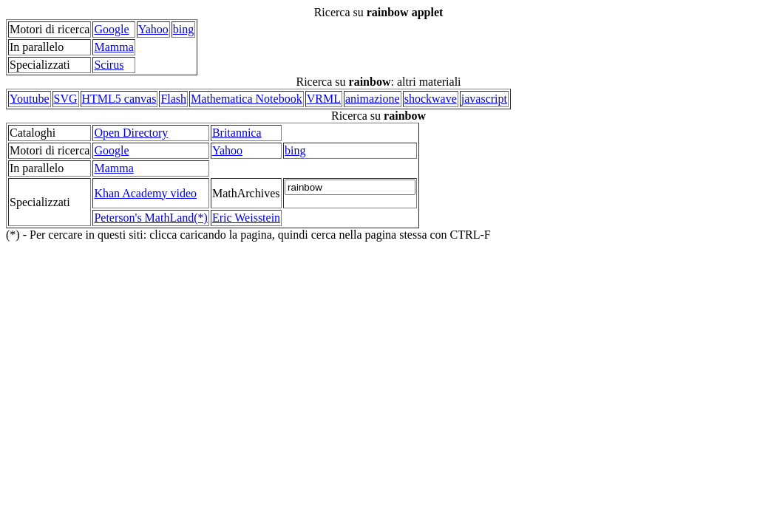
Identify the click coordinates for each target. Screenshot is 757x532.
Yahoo (153, 29)
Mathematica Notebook (247, 99)
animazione (373, 99)
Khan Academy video (145, 193)
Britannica (237, 133)
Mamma (113, 47)
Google (111, 29)
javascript (484, 99)
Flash (173, 99)
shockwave (431, 99)
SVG (66, 99)
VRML (324, 99)
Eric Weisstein (246, 218)
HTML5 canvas (119, 99)
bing (183, 29)
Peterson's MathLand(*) (151, 218)
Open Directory (131, 133)
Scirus (109, 65)
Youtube (30, 99)
